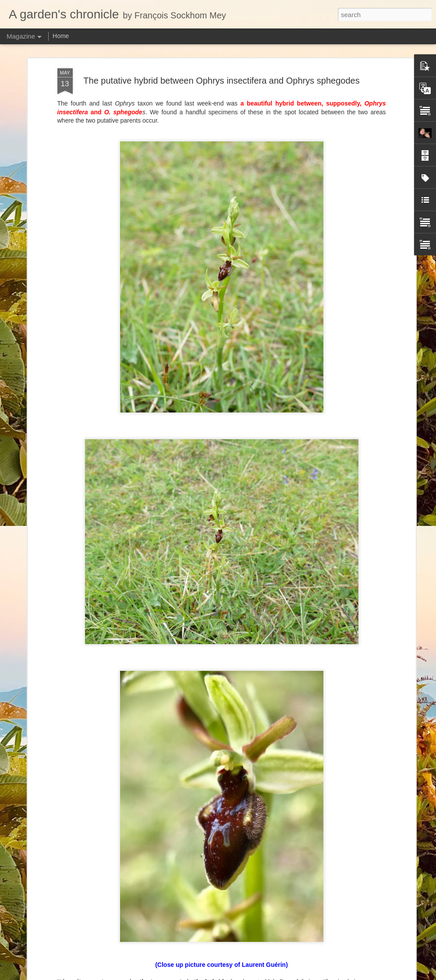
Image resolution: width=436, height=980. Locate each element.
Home (61, 36)
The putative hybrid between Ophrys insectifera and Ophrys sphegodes (221, 81)
